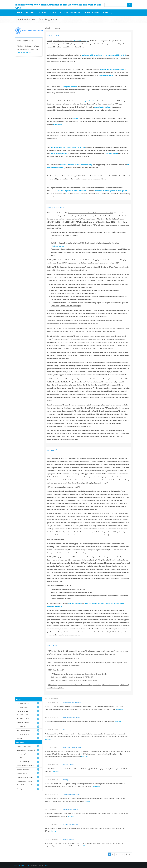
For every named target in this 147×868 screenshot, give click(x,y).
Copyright (17, 865)
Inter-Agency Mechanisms (71, 795)
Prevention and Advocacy (71, 824)
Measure (57, 28)
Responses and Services (70, 809)
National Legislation (69, 730)
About (48, 28)
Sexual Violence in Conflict (71, 718)
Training (65, 780)
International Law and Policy (72, 703)
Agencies (42, 13)
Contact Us (48, 865)
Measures (30, 13)
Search (53, 13)
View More (119, 709)
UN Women (26, 865)
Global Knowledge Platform (97, 13)
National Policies (68, 765)
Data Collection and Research (72, 747)
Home (20, 13)
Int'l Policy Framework (70, 13)
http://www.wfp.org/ (24, 52)
